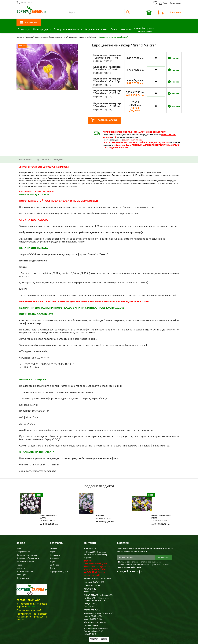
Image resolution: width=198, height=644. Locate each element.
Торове (53, 540)
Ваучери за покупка (59, 560)
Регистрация (176, 3)
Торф (52, 550)
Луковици (55, 546)
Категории (29, 22)
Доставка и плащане (50, 159)
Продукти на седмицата (68, 29)
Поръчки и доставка (25, 560)
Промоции (24, 29)
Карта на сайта (71, 638)
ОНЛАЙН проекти (145, 30)
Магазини (21, 556)
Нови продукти (42, 29)
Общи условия (23, 540)
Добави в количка (108, 120)
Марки (19, 553)
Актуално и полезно (96, 29)
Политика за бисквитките (28, 546)
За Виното (55, 553)
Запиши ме (163, 546)
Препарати (55, 543)
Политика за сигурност (27, 543)
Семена (53, 537)
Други (53, 556)
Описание (25, 159)
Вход (163, 3)
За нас (114, 29)
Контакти (126, 29)
